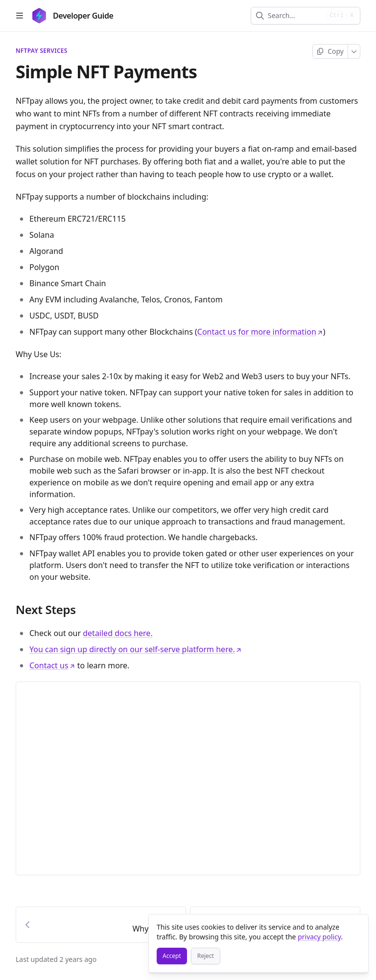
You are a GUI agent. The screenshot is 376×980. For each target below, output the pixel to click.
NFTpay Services (42, 51)
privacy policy (319, 937)
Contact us (52, 665)
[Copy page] (330, 51)
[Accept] (172, 956)
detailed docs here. (117, 633)
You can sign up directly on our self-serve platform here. (136, 649)
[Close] (356, 926)
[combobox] (295, 16)
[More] (354, 51)
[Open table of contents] (20, 16)
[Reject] (206, 956)
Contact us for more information (260, 332)
